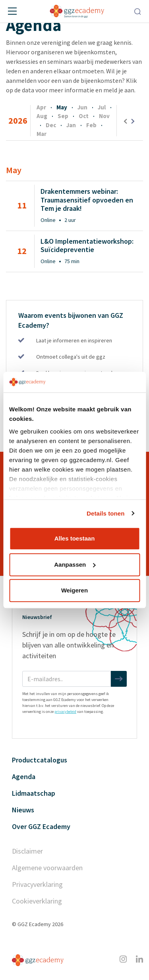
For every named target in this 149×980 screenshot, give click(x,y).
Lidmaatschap (34, 793)
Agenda (24, 777)
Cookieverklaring (37, 901)
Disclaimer (27, 851)
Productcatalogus (40, 760)
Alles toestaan (75, 538)
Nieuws (23, 810)
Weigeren (74, 590)
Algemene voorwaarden (47, 868)
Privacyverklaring (37, 884)
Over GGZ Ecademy (41, 826)
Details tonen (105, 513)
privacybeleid (65, 712)
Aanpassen (75, 565)
